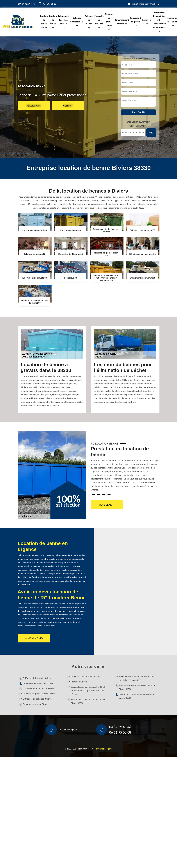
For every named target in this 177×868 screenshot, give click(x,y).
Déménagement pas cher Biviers (38, 683)
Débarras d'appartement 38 (77, 22)
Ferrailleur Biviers (79, 682)
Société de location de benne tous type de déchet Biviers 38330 (137, 678)
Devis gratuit (107, 505)
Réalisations (34, 106)
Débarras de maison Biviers (36, 704)
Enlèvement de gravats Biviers (37, 678)
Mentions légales (104, 749)
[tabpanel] (125, 470)
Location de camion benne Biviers (39, 688)
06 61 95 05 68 (49, 4)
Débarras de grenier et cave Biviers (39, 694)
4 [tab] (109, 494)
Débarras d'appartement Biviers (86, 677)
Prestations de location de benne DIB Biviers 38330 (88, 701)
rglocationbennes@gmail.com (146, 4)
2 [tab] (99, 494)
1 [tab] (93, 494)
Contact (68, 106)
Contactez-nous (34, 638)
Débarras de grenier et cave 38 (109, 22)
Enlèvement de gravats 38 (136, 22)
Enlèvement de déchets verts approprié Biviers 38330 (137, 687)
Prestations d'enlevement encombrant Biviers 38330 (137, 696)
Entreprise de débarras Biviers (37, 699)
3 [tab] (104, 494)
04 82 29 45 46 (29, 4)
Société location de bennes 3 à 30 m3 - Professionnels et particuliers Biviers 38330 (89, 691)
